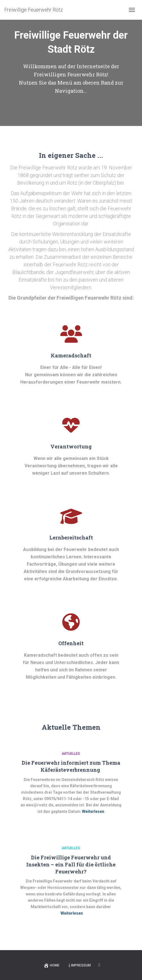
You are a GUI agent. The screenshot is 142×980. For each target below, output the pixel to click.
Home (51, 965)
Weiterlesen (93, 811)
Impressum (80, 965)
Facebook (99, 965)
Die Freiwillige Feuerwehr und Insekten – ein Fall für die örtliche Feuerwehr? (71, 864)
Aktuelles (71, 754)
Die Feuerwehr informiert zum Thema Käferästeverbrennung (71, 766)
